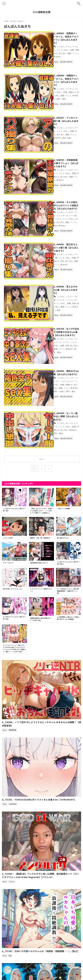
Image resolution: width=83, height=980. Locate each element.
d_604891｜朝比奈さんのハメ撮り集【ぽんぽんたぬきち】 (60, 202)
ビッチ (70, 341)
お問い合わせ (57, 966)
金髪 (65, 113)
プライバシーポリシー (29, 966)
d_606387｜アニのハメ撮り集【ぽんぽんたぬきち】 (59, 101)
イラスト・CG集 (63, 240)
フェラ (75, 43)
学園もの (60, 46)
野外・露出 (61, 83)
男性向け (56, 50)
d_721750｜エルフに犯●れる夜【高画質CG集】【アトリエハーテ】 (37, 938)
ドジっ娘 (55, 180)
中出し (47, 46)
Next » (42, 372)
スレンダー (61, 308)
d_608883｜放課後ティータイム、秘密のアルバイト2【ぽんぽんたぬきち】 (61, 36)
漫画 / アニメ (49, 146)
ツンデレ (48, 280)
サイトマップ (45, 966)
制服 (53, 46)
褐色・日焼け (50, 318)
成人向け (69, 46)
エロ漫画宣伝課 (41, 12)
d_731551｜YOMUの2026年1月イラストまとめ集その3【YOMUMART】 (40, 712)
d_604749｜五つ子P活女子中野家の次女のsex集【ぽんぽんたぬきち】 (61, 270)
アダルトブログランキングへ (15, 951)
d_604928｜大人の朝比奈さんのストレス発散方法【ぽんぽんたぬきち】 (60, 169)
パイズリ (67, 43)
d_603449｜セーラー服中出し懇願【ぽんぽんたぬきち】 (60, 336)
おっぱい (51, 106)
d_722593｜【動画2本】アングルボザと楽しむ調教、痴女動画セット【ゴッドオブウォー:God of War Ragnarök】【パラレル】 (41, 788)
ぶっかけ (51, 43)
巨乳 (58, 110)
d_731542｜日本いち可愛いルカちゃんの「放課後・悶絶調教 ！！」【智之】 (41, 864)
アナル (59, 43)
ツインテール (71, 277)
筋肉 (60, 113)
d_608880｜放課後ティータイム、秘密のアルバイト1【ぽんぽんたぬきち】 (61, 70)
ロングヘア (61, 244)
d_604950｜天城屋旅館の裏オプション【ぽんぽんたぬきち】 (60, 135)
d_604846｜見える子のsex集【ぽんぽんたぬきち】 (61, 235)
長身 (49, 250)
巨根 (46, 247)
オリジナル (61, 341)
